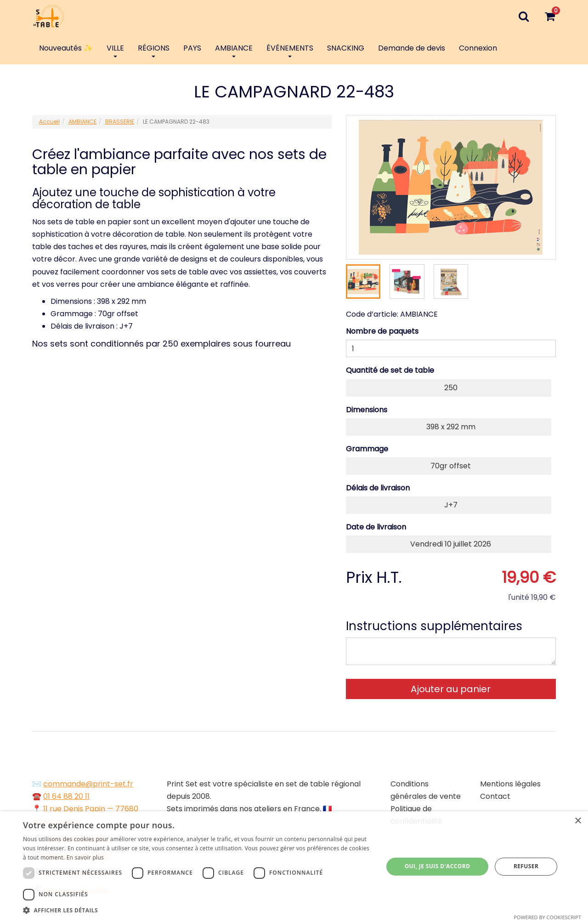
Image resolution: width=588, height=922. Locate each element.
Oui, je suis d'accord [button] (438, 866)
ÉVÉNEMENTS (290, 50)
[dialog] (294, 867)
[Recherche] (523, 16)
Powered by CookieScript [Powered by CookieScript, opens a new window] (547, 917)
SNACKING (346, 48)
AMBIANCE (234, 50)
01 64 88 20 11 (66, 796)
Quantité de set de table (390, 370)
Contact (495, 796)
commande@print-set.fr (88, 784)
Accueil (49, 122)
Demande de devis (412, 48)
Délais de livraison (378, 488)
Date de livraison (376, 527)
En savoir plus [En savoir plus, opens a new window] (85, 857)
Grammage (367, 449)
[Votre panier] (550, 16)
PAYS (192, 48)
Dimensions (367, 410)
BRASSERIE (120, 122)
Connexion (478, 48)
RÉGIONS (154, 50)
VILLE (115, 50)
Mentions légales (510, 784)
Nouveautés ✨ (66, 48)
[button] (198, 910)
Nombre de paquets (382, 331)
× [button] (578, 821)
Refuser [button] (526, 866)
